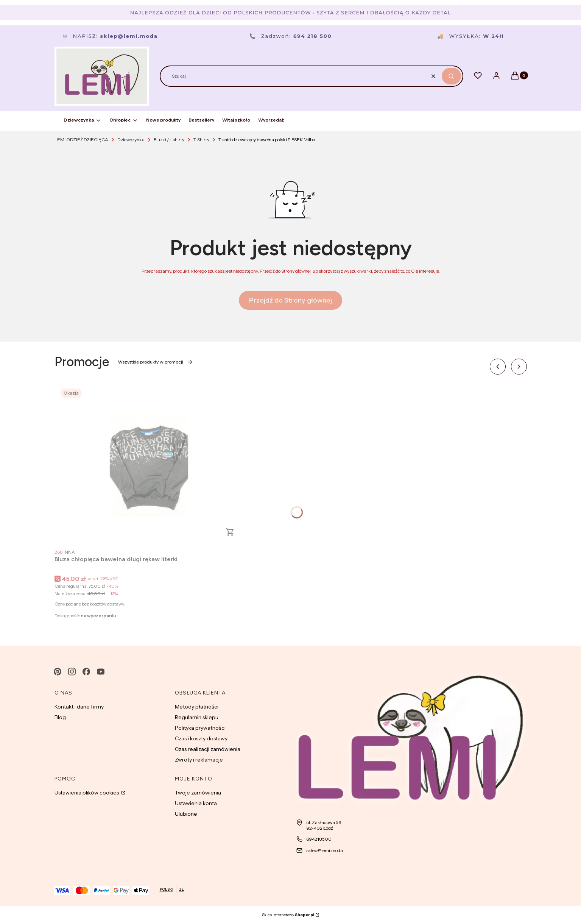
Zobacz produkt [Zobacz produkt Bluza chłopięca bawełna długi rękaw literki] (230, 532)
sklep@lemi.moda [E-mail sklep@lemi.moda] (325, 850)
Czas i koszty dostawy (201, 738)
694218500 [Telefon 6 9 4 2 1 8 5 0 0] (319, 839)
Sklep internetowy (288, 915)
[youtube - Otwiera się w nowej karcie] (101, 672)
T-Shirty (201, 140)
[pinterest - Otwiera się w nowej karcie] (58, 672)
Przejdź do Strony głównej (290, 300)
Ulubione (186, 814)
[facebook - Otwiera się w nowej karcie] (86, 672)
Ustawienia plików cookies (87, 793)
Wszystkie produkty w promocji (156, 362)
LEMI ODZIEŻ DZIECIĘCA (81, 140)
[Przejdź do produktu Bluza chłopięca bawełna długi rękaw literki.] (149, 464)
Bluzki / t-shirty (169, 140)
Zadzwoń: (291, 36)
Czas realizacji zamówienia (208, 749)
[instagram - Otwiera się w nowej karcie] (72, 672)
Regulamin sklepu (197, 717)
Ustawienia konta (196, 803)
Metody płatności (197, 707)
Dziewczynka (131, 140)
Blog (60, 717)
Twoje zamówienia (198, 793)
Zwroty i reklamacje (199, 760)
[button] (451, 76)
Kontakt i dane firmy (79, 707)
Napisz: (110, 36)
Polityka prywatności (200, 728)
